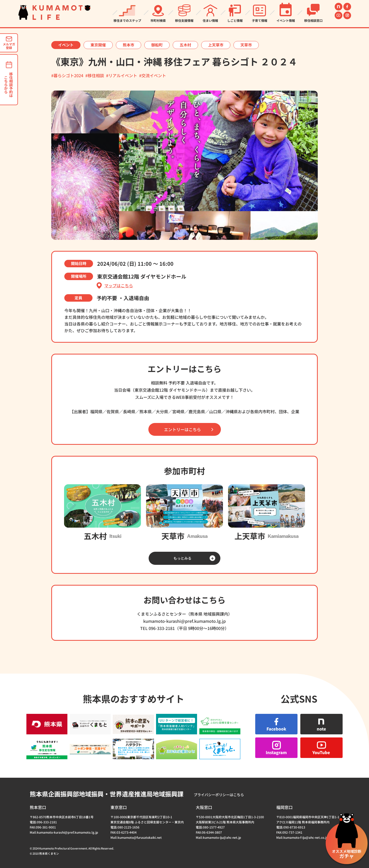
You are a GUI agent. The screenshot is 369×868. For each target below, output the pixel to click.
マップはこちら (119, 286)
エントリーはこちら (182, 429)
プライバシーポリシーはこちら (219, 795)
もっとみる (182, 558)
